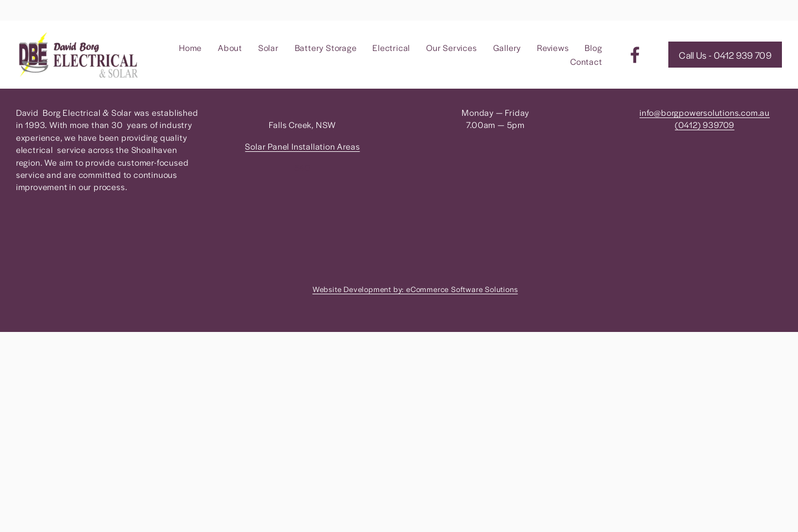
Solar (268, 47)
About (230, 47)
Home (190, 47)
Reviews (553, 47)
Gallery (507, 47)
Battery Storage (326, 47)
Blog (593, 47)
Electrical (391, 47)
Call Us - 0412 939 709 (725, 55)
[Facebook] (635, 55)
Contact (586, 61)
